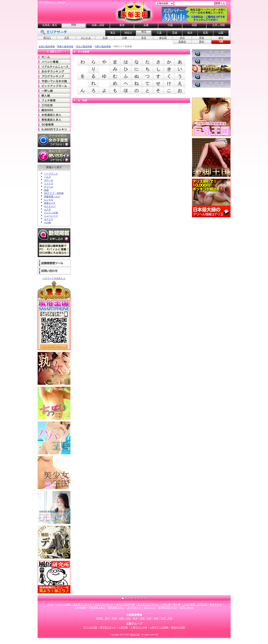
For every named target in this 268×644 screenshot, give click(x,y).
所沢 (182, 38)
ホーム (54, 57)
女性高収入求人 (54, 115)
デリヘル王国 (90, 627)
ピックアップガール (54, 86)
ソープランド (51, 174)
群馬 (205, 33)
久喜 (105, 38)
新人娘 (54, 96)
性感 (46, 190)
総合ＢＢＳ (54, 110)
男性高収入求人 (54, 120)
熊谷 (202, 42)
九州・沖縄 (219, 25)
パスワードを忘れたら (54, 278)
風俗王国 (135, 635)
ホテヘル (49, 180)
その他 (47, 223)
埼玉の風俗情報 (84, 47)
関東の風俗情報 (65, 47)
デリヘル (49, 187)
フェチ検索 (54, 100)
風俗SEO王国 (178, 627)
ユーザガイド (134, 607)
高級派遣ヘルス (52, 196)
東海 (122, 25)
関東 (114, 618)
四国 (194, 25)
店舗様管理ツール (54, 263)
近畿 (146, 25)
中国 (170, 25)
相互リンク (150, 607)
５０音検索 (80, 607)
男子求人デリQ (108, 627)
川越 (124, 38)
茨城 (175, 33)
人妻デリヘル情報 (159, 627)
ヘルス (47, 177)
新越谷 (182, 42)
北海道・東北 (50, 25)
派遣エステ (50, 203)
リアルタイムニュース (54, 67)
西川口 (47, 38)
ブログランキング (54, 76)
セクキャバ (50, 206)
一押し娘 (54, 91)
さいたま (86, 38)
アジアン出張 (51, 213)
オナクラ (49, 219)
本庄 (144, 38)
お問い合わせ (54, 271)
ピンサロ (49, 200)
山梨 (221, 33)
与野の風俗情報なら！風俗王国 (52, 2)
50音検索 (54, 124)
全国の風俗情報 (47, 47)
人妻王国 (123, 627)
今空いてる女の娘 (54, 81)
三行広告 (54, 105)
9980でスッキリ (54, 129)
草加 (202, 38)
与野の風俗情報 (103, 47)
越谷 (221, 38)
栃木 (190, 33)
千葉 (159, 33)
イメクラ (49, 184)
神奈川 (128, 33)
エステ (47, 209)
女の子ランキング (54, 71)
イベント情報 (54, 62)
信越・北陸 (98, 25)
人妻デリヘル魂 (139, 627)
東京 (113, 33)
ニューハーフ (51, 216)
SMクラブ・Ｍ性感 (54, 193)
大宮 (67, 38)
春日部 (163, 38)
